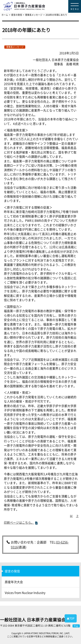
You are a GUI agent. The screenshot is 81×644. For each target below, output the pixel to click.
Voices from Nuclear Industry (25, 593)
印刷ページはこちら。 (19, 522)
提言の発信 (12, 571)
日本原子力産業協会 (42, 3)
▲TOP (71, 618)
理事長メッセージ (15, 47)
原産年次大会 (14, 582)
